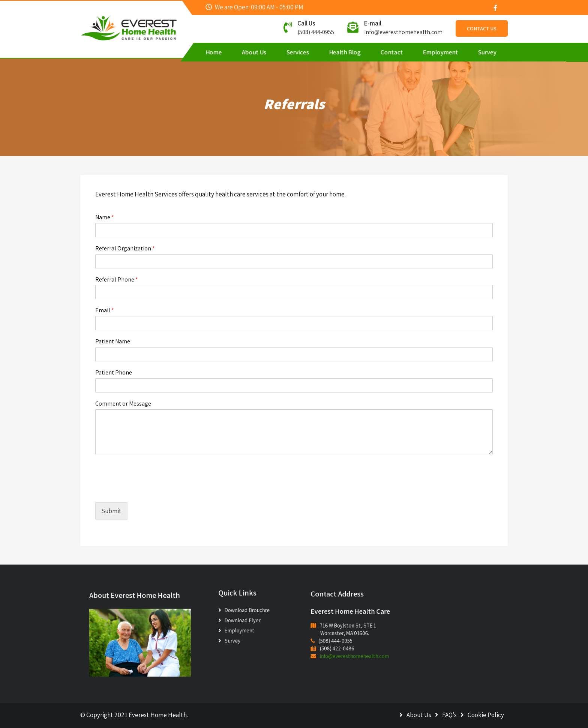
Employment (441, 52)
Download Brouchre (248, 612)
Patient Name (113, 342)
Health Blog (345, 52)
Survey (487, 52)
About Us (254, 52)
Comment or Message (123, 404)
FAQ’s (449, 715)
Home (214, 52)
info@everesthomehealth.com (403, 32)
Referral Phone (117, 280)
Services (298, 52)
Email (105, 310)
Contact (392, 52)
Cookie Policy (486, 715)
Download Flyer (245, 619)
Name (105, 217)
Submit (111, 511)
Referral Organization (125, 249)
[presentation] (152, 490)
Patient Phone (114, 373)
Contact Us (482, 28)
